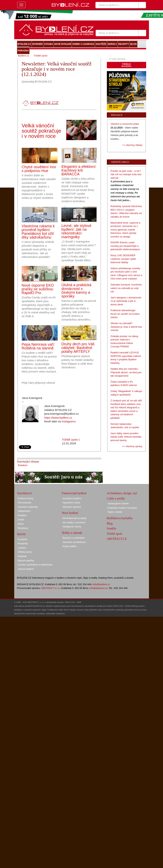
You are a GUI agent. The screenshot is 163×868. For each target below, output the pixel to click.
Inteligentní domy (72, 527)
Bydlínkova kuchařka (120, 518)
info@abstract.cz (99, 588)
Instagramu (69, 421)
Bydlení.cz (24, 56)
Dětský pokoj (25, 552)
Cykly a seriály (116, 498)
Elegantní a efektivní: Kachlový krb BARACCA (79, 170)
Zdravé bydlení (26, 569)
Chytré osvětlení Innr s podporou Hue (39, 169)
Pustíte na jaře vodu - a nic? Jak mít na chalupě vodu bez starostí (126, 174)
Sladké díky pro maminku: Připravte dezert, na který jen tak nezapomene (126, 372)
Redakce (23, 465)
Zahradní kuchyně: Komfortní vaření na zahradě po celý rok (126, 288)
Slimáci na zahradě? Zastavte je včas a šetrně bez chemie (126, 327)
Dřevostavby (25, 503)
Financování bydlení (74, 493)
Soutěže (112, 528)
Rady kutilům (70, 546)
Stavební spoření (72, 507)
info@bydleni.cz (101, 584)
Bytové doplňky (26, 561)
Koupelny (23, 543)
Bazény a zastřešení (74, 538)
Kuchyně (23, 539)
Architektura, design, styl (122, 493)
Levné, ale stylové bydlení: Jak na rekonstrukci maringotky (76, 231)
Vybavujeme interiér (118, 503)
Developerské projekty (75, 518)
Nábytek (22, 556)
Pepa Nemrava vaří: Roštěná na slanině (38, 346)
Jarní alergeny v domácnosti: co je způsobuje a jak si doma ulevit (126, 301)
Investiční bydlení (72, 498)
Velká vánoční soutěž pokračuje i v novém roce (42, 131)
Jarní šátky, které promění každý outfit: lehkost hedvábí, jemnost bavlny (126, 437)
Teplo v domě (115, 512)
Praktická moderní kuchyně (122, 508)
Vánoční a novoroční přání (125, 124)
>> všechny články (132, 145)
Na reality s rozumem (74, 522)
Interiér (21, 534)
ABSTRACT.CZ (117, 539)
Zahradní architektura (74, 542)
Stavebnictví (25, 493)
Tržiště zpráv (70, 440)
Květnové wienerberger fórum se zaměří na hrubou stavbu (125, 314)
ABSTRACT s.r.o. (50, 588)
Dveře (21, 520)
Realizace (23, 528)
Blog (110, 523)
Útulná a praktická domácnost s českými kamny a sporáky (76, 291)
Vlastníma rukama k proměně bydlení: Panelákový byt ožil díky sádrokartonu (38, 232)
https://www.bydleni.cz (58, 418)
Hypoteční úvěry (71, 503)
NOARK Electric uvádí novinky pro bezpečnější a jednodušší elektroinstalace (125, 246)
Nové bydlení (70, 513)
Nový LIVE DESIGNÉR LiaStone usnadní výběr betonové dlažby (123, 259)
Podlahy (22, 515)
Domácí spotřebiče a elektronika (35, 565)
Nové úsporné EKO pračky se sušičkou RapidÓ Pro (38, 289)
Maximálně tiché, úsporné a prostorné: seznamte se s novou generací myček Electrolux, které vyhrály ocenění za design (125, 230)
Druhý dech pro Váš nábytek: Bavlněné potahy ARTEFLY (78, 348)
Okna (21, 524)
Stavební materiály (28, 507)
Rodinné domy (26, 498)
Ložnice (22, 548)
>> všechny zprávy (132, 446)
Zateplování (24, 511)
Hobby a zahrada (72, 533)
